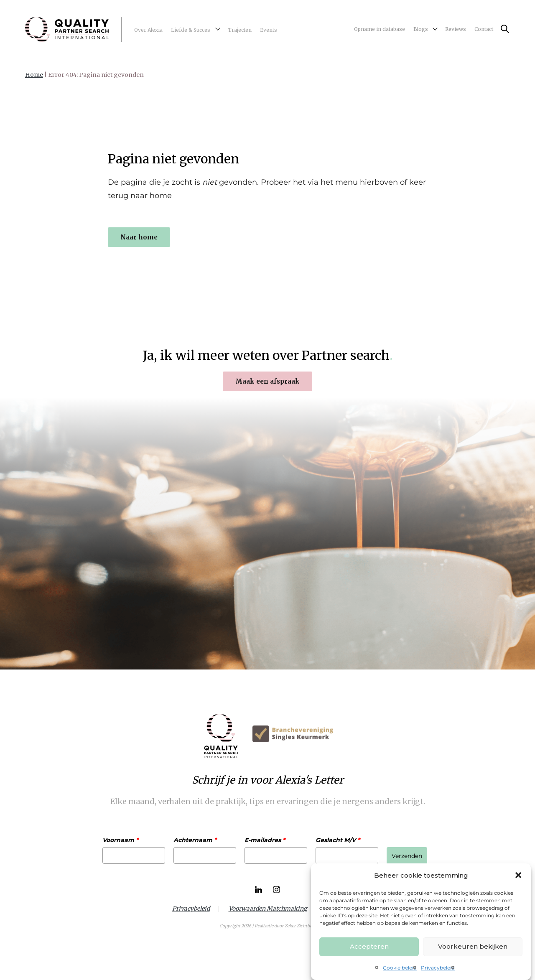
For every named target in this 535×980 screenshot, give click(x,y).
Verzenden (407, 856)
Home (34, 75)
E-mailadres (265, 840)
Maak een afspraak (267, 381)
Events (269, 30)
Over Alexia (148, 30)
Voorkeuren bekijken (473, 946)
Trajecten (240, 30)
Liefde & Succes (191, 30)
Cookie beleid (400, 968)
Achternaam (195, 840)
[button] (518, 875)
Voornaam (120, 840)
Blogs (421, 29)
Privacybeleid (438, 968)
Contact (484, 29)
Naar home (139, 237)
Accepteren (369, 946)
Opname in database (380, 29)
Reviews (456, 29)
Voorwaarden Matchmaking (268, 909)
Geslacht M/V (338, 840)
